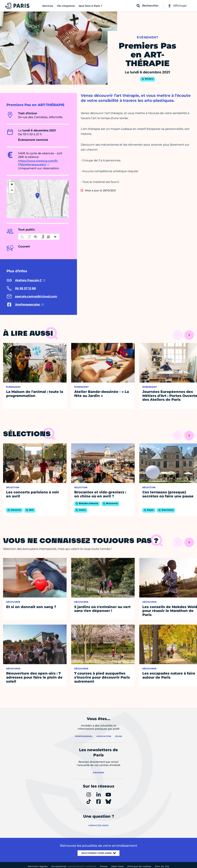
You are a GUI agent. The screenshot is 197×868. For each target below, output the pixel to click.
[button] (37, 196)
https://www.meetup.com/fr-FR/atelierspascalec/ (38, 163)
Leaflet (38, 217)
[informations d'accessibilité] (39, 237)
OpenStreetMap (55, 217)
